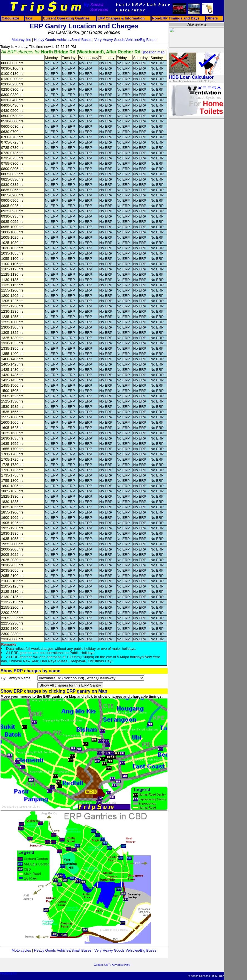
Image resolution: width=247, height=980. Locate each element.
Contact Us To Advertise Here (112, 965)
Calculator (11, 18)
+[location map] (153, 52)
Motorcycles (21, 40)
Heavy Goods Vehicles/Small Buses (63, 40)
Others (212, 18)
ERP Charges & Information (121, 18)
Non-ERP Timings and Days (176, 18)
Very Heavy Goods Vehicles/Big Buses (125, 40)
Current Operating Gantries (66, 18)
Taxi (29, 18)
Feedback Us (8, 973)
